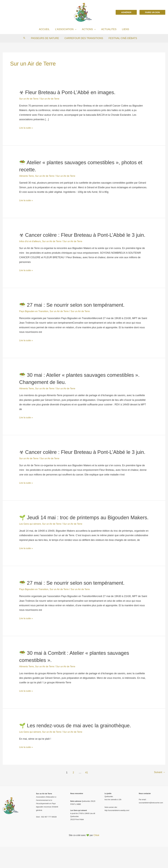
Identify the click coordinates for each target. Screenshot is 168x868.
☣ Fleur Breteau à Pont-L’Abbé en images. (71, 92)
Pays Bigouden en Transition (35, 318)
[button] (126, 12)
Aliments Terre (27, 176)
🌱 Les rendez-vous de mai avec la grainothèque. (80, 747)
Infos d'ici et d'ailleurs (31, 248)
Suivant (159, 794)
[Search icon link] (25, 38)
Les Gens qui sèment (31, 545)
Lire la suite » (27, 128)
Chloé (96, 857)
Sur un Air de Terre (29, 99)
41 (86, 794)
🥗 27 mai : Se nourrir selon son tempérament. (76, 312)
